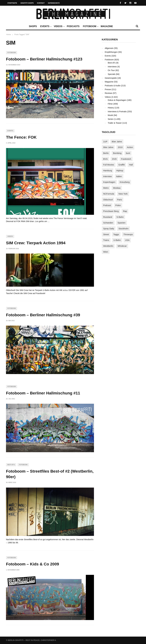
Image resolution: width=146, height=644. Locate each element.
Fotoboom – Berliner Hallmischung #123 (44, 59)
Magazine (107, 26)
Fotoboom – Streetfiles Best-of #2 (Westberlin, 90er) (50, 474)
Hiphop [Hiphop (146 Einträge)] (120, 170)
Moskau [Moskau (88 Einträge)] (117, 188)
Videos (59, 26)
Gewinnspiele (111, 78)
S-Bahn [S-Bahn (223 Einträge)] (120, 217)
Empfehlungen (111, 52)
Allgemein (109, 48)
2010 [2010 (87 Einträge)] (120, 147)
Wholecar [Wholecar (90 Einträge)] (122, 246)
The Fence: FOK (21, 137)
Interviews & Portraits (117, 112)
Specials (112, 74)
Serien (111, 119)
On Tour (111, 70)
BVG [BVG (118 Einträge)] (106, 159)
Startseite (12, 3)
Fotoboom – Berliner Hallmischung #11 (43, 393)
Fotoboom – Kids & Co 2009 (33, 564)
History (111, 108)
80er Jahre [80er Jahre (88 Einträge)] (117, 142)
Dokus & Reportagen (117, 100)
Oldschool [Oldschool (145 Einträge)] (108, 200)
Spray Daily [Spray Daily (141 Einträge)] (109, 229)
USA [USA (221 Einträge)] (127, 240)
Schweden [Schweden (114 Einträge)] (108, 223)
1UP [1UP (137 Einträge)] (105, 142)
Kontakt (41, 3)
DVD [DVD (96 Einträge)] (114, 159)
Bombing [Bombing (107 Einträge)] (117, 153)
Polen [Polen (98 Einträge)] (118, 205)
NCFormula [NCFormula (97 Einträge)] (109, 194)
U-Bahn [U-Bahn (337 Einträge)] (117, 240)
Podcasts (73, 26)
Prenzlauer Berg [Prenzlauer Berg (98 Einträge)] (111, 211)
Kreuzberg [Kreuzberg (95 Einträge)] (125, 182)
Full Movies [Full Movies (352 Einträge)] (109, 165)
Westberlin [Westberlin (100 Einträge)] (108, 246)
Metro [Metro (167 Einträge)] (106, 188)
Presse (108, 89)
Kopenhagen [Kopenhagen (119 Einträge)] (109, 182)
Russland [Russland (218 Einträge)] (108, 217)
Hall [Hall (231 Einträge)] (131, 165)
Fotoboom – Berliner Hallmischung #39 (43, 315)
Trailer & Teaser (115, 123)
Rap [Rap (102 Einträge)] (125, 211)
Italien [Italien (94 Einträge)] (119, 176)
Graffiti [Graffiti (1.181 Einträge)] (121, 165)
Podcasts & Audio (113, 86)
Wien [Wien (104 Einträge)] (106, 252)
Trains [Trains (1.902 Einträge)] (106, 240)
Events (45, 26)
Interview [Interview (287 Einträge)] (108, 176)
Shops (33, 26)
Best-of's (11, 465)
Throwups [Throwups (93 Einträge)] (128, 234)
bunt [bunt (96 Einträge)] (128, 153)
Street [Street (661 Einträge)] (106, 234)
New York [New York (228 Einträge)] (123, 194)
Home (9, 35)
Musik (110, 115)
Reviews (109, 93)
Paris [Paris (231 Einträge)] (119, 200)
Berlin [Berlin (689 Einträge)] (106, 153)
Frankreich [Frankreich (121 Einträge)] (126, 159)
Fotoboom (90, 26)
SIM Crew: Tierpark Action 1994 (36, 243)
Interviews (112, 67)
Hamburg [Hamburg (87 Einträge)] (108, 170)
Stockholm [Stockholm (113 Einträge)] (123, 229)
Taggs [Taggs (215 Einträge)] (116, 234)
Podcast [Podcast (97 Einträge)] (107, 205)
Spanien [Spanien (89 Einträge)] (122, 223)
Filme (110, 104)
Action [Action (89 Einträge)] (130, 147)
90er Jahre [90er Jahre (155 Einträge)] (108, 147)
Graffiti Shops (27, 3)
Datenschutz (54, 3)
